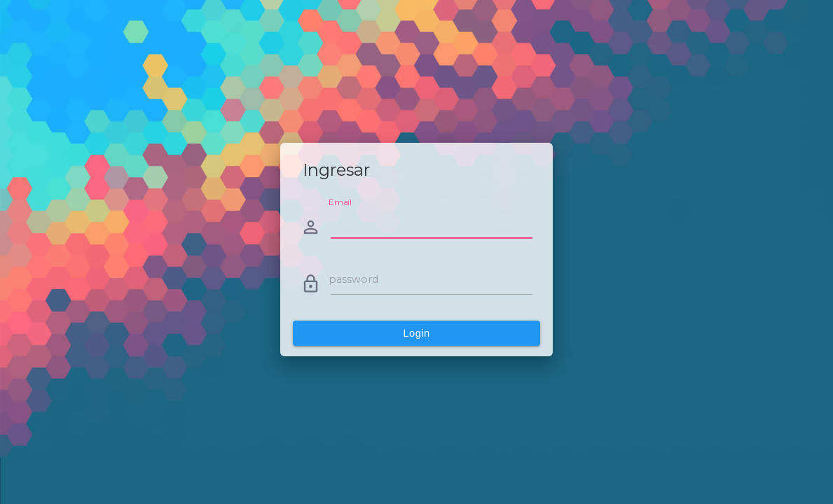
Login (417, 333)
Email (340, 202)
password (353, 279)
